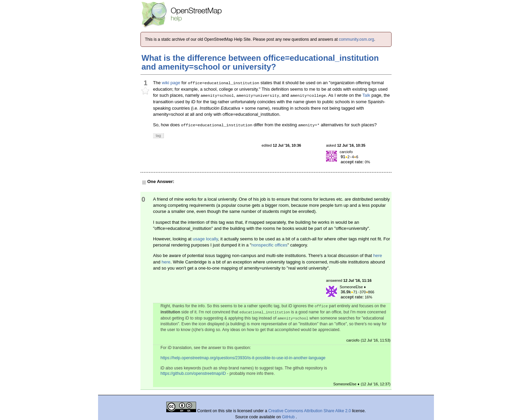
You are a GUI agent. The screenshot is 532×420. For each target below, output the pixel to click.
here (378, 255)
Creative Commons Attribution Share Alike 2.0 (310, 411)
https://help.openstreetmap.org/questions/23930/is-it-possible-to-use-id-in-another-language (243, 358)
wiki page (171, 83)
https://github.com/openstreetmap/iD (193, 373)
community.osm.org (357, 39)
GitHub (289, 417)
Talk (366, 95)
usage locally (205, 239)
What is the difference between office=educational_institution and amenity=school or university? (260, 62)
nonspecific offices (269, 245)
